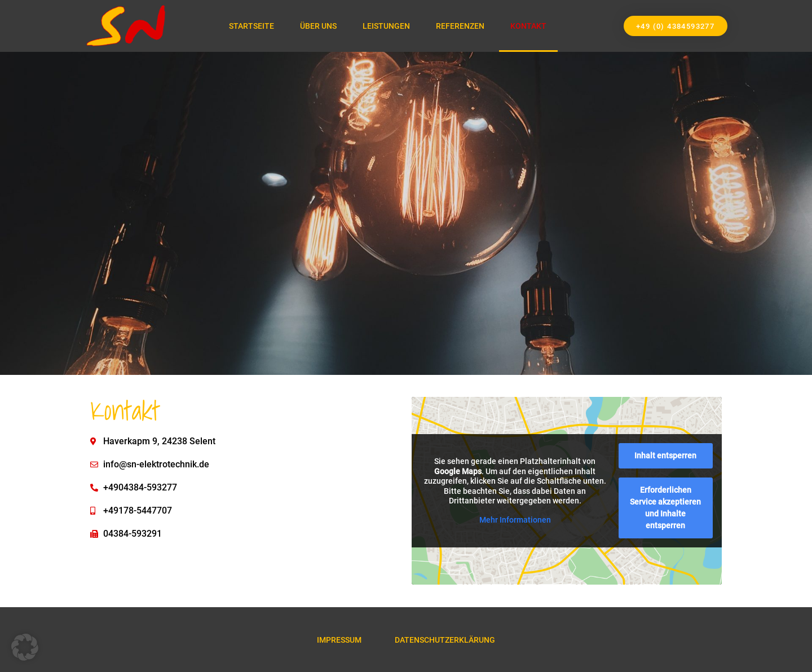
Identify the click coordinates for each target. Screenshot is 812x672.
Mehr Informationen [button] (515, 519)
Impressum (339, 640)
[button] (25, 647)
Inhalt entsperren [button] (665, 456)
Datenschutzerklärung (445, 640)
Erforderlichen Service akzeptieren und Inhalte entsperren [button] (665, 508)
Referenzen (460, 26)
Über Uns (318, 26)
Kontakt (528, 26)
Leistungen (386, 26)
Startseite (251, 26)
